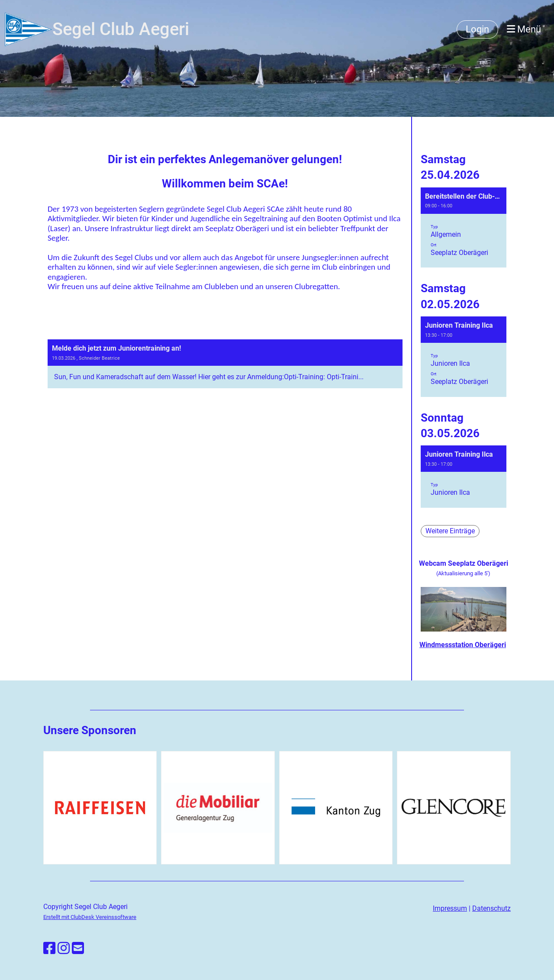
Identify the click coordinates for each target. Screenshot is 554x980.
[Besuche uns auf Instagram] (64, 948)
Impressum (450, 908)
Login (477, 29)
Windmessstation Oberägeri (463, 645)
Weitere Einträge (450, 531)
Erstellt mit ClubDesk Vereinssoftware (90, 917)
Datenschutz (491, 908)
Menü (524, 29)
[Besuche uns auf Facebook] (49, 948)
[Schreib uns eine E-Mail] (78, 948)
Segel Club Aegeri (121, 29)
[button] (464, 228)
